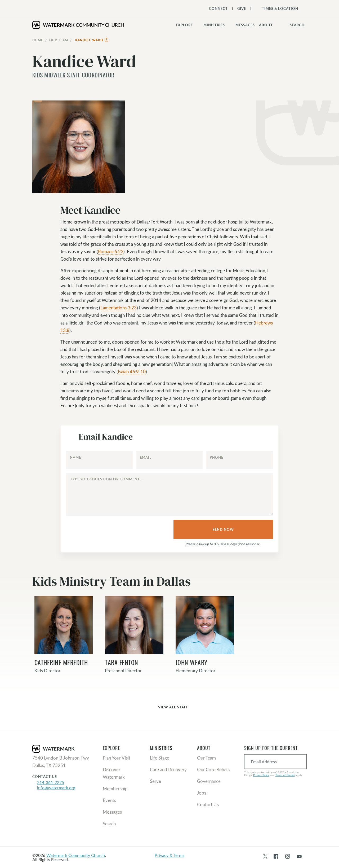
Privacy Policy (261, 775)
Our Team (59, 40)
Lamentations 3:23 (119, 308)
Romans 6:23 (111, 251)
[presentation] (106, 530)
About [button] (266, 25)
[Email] (169, 460)
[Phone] (239, 460)
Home (38, 40)
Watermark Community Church (76, 855)
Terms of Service (285, 775)
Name (75, 457)
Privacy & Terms (169, 855)
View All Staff (169, 707)
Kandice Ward (92, 40)
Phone (217, 457)
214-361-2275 (51, 782)
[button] (217, 25)
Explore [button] (184, 25)
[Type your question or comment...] (169, 494)
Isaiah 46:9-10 (132, 372)
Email (146, 457)
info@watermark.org (56, 788)
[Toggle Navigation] (277, 8)
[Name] (100, 460)
